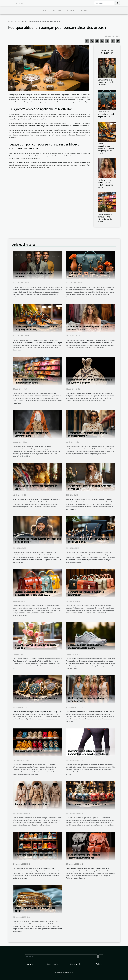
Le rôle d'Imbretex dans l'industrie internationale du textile (105, 218)
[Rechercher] (104, 3)
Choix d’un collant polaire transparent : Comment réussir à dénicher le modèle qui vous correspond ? (88, 754)
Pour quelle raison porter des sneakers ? (34, 855)
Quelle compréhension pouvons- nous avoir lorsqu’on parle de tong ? (106, 148)
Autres (84, 11)
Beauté (44, 11)
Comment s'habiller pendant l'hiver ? (33, 804)
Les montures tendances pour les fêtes (87, 804)
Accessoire (57, 11)
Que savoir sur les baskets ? (28, 751)
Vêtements (71, 11)
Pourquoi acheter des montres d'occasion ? (36, 698)
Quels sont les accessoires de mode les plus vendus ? (106, 114)
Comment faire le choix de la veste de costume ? (106, 82)
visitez (46, 114)
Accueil (10, 21)
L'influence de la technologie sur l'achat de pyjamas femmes (105, 184)
